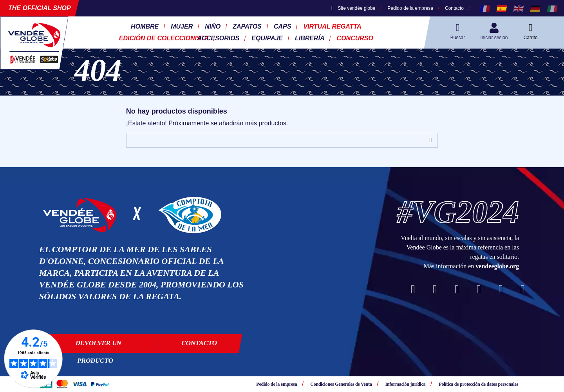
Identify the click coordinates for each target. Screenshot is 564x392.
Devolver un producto (99, 346)
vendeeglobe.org (497, 266)
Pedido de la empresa (410, 8)
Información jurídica (405, 384)
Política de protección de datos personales (478, 384)
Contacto (454, 8)
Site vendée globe (353, 8)
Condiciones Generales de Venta (341, 384)
